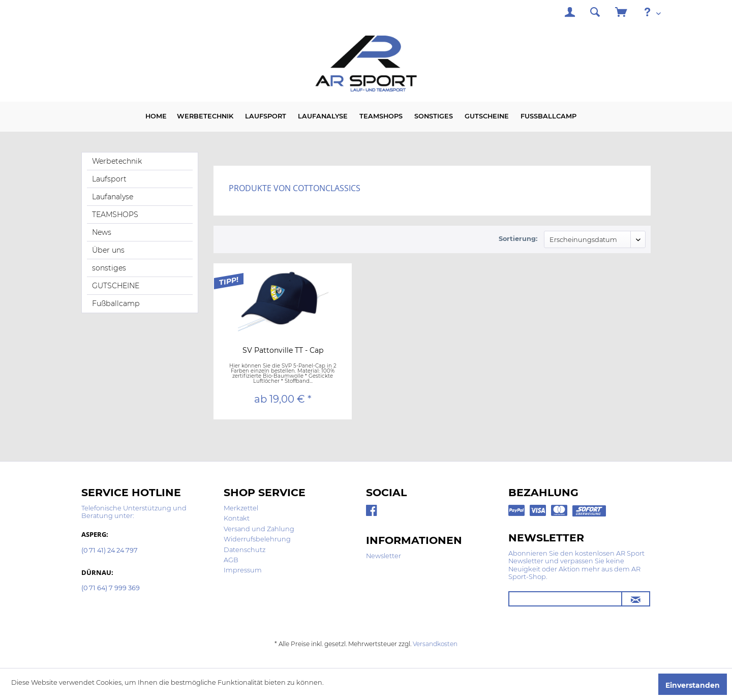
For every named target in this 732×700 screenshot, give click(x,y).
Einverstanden (693, 685)
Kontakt (237, 518)
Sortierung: (518, 239)
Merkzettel (241, 508)
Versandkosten (435, 644)
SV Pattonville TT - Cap (283, 351)
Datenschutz (245, 550)
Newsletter (384, 556)
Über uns (108, 250)
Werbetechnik (117, 161)
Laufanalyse (113, 197)
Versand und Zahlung (259, 529)
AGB (231, 560)
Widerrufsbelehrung (257, 539)
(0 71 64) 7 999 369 (111, 588)
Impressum (243, 570)
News (102, 232)
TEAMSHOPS (115, 215)
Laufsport (109, 179)
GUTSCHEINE (116, 286)
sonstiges (109, 268)
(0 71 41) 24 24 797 (110, 551)
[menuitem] (570, 13)
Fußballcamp (116, 303)
